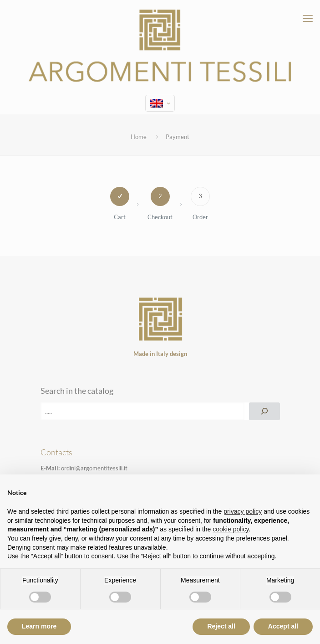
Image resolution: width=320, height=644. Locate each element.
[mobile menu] (308, 18)
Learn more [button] (39, 626)
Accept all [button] (283, 626)
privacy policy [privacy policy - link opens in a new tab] (243, 511)
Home (139, 137)
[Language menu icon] (160, 103)
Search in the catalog (77, 391)
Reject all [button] (221, 626)
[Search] (264, 411)
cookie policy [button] (231, 529)
